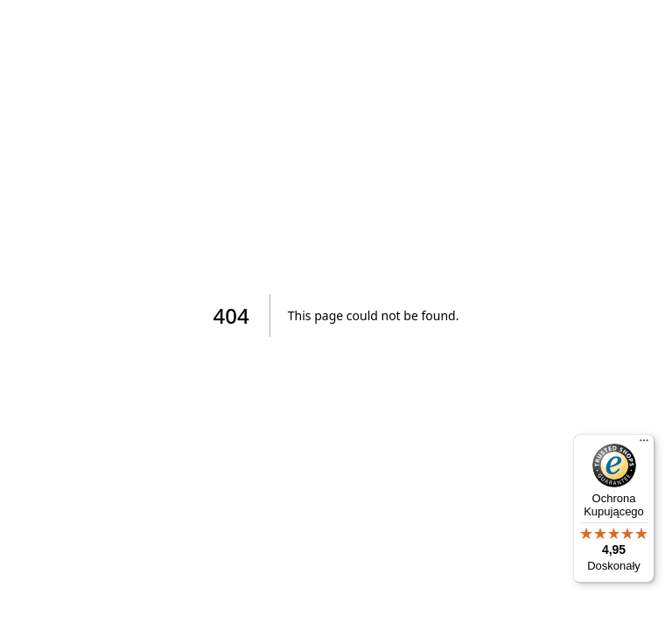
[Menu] (644, 444)
